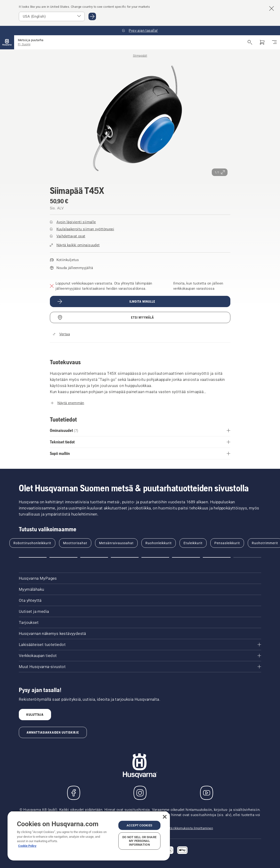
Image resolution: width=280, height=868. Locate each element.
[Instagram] (140, 793)
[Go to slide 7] (217, 557)
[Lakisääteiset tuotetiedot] (140, 645)
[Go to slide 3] (94, 557)
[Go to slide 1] (33, 557)
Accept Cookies (139, 825)
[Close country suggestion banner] (272, 8)
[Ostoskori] (262, 42)
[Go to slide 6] (186, 557)
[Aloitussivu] (7, 42)
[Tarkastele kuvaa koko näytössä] (140, 119)
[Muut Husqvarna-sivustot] (140, 667)
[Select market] (52, 16)
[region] (89, 836)
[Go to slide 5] (155, 557)
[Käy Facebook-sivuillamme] (74, 793)
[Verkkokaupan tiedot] (140, 656)
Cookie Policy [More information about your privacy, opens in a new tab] (27, 846)
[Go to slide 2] (63, 557)
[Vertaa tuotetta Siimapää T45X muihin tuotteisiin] (61, 334)
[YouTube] (207, 793)
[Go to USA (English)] (92, 16)
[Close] (165, 817)
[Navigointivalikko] (274, 42)
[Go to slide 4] (125, 557)
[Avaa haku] (250, 42)
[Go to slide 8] (247, 557)
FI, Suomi (24, 44)
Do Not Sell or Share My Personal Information (139, 841)
